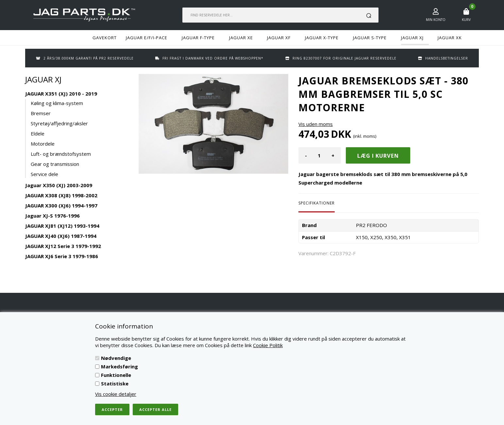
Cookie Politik (268, 345)
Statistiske (115, 383)
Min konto (436, 20)
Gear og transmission (55, 164)
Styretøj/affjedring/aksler (59, 123)
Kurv (466, 20)
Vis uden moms (316, 124)
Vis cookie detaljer (116, 394)
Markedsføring (119, 366)
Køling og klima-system (57, 103)
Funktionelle (116, 375)
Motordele (43, 144)
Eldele (38, 133)
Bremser (41, 113)
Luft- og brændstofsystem (61, 154)
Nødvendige (116, 358)
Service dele (44, 174)
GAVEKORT (105, 38)
